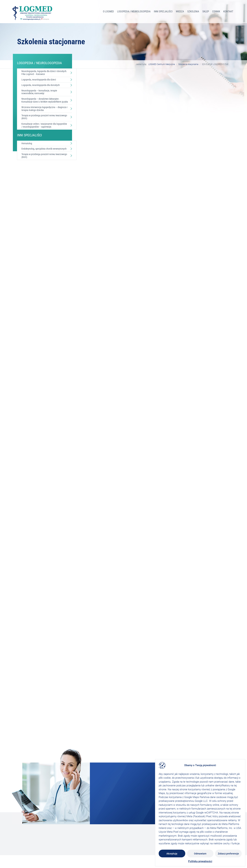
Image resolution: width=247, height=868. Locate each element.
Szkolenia (193, 11)
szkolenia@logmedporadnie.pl (110, 274)
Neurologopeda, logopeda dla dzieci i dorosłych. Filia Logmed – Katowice (44, 73)
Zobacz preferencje (228, 854)
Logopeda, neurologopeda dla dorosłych (41, 85)
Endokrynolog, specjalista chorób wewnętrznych (44, 149)
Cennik (216, 11)
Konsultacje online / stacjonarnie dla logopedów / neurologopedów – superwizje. (44, 125)
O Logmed (108, 11)
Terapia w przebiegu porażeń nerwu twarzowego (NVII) (44, 117)
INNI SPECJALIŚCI (163, 11)
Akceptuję (172, 854)
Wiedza (180, 11)
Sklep (206, 11)
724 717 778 (106, 294)
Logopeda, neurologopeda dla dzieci (39, 80)
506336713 (105, 303)
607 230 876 (106, 290)
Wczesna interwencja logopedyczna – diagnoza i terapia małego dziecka (44, 109)
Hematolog (27, 143)
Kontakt (228, 11)
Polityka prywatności (200, 861)
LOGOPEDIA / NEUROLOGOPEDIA (134, 11)
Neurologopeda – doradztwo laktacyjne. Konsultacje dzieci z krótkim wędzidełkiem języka (45, 100)
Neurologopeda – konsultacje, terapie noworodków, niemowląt (39, 92)
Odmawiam (200, 854)
